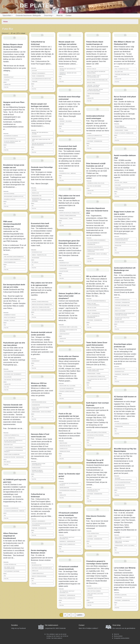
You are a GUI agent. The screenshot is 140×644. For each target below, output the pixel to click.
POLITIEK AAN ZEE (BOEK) (94, 186)
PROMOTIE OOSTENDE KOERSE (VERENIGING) (95, 251)
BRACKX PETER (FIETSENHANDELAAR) (97, 80)
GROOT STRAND (91, 138)
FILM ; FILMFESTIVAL (10, 438)
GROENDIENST (36, 361)
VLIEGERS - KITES (92, 536)
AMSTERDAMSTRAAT (120, 488)
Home (5, 22)
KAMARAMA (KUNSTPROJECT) (95, 247)
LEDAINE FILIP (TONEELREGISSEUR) (41, 310)
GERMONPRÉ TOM (37, 196)
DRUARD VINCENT (120, 322)
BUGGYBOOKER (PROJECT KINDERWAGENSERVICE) (122, 239)
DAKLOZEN (118, 185)
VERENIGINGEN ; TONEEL (66, 218)
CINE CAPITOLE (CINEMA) (94, 591)
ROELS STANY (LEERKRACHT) (67, 544)
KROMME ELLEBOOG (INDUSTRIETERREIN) (37, 471)
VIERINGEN (90, 598)
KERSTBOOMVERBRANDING (39, 402)
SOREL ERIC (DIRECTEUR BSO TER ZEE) (41, 140)
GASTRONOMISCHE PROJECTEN (68, 490)
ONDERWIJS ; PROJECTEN (122, 374)
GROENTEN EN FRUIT (65, 446)
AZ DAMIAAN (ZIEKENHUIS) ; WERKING (14, 511)
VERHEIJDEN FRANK (120, 243)
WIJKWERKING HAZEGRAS (11, 136)
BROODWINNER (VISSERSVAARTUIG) (14, 196)
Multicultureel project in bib (125, 510)
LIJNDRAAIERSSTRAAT (38, 573)
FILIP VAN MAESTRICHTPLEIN (123, 482)
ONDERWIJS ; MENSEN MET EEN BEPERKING (68, 74)
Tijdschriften (7, 15)
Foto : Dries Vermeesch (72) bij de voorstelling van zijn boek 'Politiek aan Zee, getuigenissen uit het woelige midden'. (98, 173)
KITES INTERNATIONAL (93, 533)
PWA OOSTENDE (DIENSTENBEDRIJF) (14, 257)
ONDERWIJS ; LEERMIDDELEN (67, 541)
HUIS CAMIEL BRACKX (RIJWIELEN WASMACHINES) (96, 72)
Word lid (59, 15)
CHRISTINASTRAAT (64, 334)
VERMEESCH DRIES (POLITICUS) (96, 183)
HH (116, 605)
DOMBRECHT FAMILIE (10, 315)
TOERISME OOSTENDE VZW (122, 74)
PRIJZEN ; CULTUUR (9, 320)
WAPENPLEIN (118, 598)
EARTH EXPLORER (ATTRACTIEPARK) (97, 432)
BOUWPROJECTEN (37, 565)
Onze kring (48, 15)
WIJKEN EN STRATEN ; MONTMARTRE (14, 457)
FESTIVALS (118, 308)
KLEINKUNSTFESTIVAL (10, 139)
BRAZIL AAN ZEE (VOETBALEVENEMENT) (93, 304)
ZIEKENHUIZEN (119, 426)
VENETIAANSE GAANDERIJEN (12, 454)
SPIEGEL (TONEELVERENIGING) (40, 302)
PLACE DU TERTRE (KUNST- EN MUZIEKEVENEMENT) (12, 142)
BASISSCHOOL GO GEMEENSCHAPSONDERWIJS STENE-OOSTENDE (42, 200)
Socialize (14, 625)
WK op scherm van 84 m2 (96, 276)
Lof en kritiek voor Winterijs (125, 568)
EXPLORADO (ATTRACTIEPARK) (95, 435)
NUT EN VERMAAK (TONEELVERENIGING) (121, 127)
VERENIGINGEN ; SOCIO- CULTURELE (97, 254)
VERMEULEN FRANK (65, 451)
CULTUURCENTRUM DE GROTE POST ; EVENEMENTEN (42, 525)
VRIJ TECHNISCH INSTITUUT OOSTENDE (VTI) (67, 538)
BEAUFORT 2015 (8, 445)
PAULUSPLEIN (8, 377)
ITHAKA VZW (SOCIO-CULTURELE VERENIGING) (40, 408)
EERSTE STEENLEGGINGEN (39, 576)
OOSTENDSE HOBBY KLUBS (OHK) (68, 327)
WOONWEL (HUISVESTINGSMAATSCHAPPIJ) (123, 479)
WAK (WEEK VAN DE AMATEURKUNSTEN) (9, 568)
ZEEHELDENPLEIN (64, 488)
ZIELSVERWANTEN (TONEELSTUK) (96, 376)
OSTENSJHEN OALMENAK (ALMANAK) (69, 266)
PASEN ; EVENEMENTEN (38, 76)
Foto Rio (6, 87)
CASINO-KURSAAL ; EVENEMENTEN (13, 448)
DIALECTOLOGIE (64, 271)
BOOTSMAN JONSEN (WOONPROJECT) (42, 568)
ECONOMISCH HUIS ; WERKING (68, 173)
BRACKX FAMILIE (92, 69)
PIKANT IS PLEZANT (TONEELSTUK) (124, 133)
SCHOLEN (7, 80)
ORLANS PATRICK (92, 311)
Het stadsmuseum (52, 625)
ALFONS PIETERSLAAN (10, 564)
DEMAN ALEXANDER (120, 311)
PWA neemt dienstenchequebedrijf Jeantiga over (12, 224)
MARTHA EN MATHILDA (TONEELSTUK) (42, 304)
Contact (69, 15)
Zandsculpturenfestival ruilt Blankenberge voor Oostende (125, 270)
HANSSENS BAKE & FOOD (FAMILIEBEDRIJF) (38, 464)
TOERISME (35, 82)
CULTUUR (34, 71)
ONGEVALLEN (35, 193)
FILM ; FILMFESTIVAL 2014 (122, 69)
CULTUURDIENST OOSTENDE (12, 571)
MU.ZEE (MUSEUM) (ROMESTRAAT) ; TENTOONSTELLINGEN (14, 441)
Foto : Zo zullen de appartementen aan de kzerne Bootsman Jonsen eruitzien (42, 558)
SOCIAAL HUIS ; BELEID (121, 182)
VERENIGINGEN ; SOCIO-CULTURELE (41, 412)
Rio (5, 147)
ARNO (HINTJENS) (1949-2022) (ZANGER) (95, 594)
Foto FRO (7, 387)
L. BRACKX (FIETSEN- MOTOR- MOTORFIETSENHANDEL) (95, 90)
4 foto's (61, 479)
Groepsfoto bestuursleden (122, 638)
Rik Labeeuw (7, 462)
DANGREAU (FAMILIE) (10, 199)
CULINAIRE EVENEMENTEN (67, 389)
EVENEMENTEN (36, 405)
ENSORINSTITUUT (9, 77)
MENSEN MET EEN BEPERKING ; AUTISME (40, 133)
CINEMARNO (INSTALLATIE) (94, 588)
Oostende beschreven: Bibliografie (28, 15)
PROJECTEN (118, 246)
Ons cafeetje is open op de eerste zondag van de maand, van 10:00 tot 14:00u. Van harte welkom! (57, 636)
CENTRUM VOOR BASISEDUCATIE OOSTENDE (68, 331)
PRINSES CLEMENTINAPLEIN (67, 391)
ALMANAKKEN (63, 268)
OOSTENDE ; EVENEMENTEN (95, 141)
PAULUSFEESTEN (9, 371)
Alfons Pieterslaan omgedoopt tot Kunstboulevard (10, 536)
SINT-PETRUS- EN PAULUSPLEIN (13, 380)
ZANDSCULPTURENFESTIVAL (12, 435)
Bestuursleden (118, 636)
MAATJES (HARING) (9, 194)
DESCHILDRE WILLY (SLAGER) (67, 386)
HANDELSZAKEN (36, 468)
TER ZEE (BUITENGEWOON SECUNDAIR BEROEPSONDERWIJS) (42, 144)
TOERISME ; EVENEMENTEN (39, 528)
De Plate (35, 5)
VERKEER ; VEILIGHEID (66, 121)
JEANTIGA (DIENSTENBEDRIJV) (12, 259)
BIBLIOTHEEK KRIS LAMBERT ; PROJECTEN (123, 538)
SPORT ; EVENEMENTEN (93, 313)
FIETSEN (34, 190)
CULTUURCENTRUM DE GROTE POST (41, 79)
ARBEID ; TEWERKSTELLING (39, 255)
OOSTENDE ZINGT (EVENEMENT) (13, 374)
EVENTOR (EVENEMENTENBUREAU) (96, 301)
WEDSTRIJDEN (63, 443)
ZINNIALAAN (35, 571)
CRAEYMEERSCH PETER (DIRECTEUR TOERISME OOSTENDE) (125, 314)
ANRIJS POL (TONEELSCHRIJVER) (41, 307)
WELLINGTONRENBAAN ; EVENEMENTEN (94, 244)
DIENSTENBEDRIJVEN (10, 262)
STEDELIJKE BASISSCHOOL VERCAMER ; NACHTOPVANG (125, 189)
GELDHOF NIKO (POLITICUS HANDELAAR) (122, 318)
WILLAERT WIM (119, 72)
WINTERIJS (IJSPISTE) (121, 595)
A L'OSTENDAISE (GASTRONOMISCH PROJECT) (14, 451)
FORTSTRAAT (91, 438)
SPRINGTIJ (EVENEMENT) (38, 73)
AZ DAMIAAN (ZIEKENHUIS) (11, 508)
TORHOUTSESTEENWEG (93, 94)
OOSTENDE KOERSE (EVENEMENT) (96, 240)
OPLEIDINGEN (35, 258)
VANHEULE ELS (64, 449)
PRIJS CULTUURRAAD (10, 318)
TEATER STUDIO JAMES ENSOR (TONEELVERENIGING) (95, 370)
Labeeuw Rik (7, 84)
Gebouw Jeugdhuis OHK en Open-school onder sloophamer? (69, 296)
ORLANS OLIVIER (92, 308)
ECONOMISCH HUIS (37, 252)
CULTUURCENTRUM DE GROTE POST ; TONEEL (97, 380)
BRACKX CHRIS (91, 83)
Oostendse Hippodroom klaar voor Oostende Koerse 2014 (97, 211)
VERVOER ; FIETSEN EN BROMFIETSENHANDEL (93, 86)
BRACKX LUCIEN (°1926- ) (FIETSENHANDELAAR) (94, 76)
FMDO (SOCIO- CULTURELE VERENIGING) (122, 542)
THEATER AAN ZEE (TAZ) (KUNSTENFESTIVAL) (94, 490)
